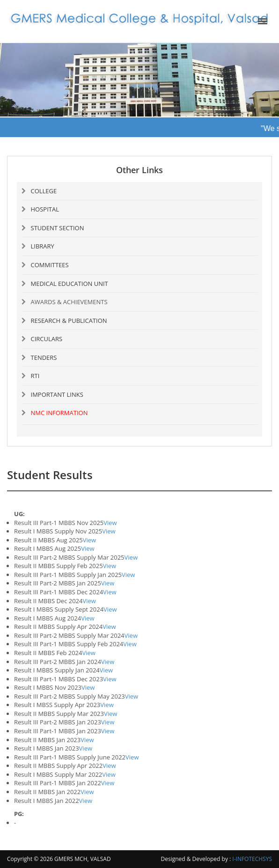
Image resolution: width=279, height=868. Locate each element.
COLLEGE (44, 191)
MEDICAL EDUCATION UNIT (70, 284)
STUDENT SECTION (58, 228)
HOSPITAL (45, 209)
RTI (35, 376)
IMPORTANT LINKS (57, 394)
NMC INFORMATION (59, 413)
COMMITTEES (50, 265)
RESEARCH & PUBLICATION (69, 321)
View (110, 523)
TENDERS (44, 357)
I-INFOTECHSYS (252, 859)
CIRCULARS (47, 339)
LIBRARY (43, 246)
